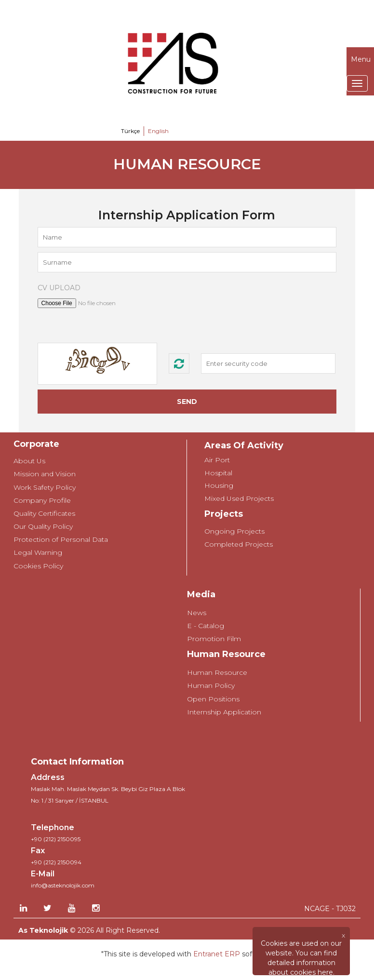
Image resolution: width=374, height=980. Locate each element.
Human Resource (217, 672)
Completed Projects (239, 544)
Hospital (218, 473)
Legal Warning (38, 552)
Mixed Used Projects (239, 498)
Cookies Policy (38, 566)
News (197, 613)
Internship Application (224, 712)
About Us (29, 461)
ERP (231, 954)
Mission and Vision (45, 474)
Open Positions (213, 699)
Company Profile (42, 500)
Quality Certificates (44, 513)
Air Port (217, 460)
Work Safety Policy (45, 487)
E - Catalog (206, 626)
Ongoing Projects (234, 531)
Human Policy (211, 685)
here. (326, 972)
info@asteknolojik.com (63, 885)
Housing (219, 485)
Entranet (208, 954)
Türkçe (130, 131)
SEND (187, 402)
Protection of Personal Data (61, 539)
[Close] (301, 935)
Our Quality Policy (43, 526)
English (158, 131)
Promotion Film (214, 639)
